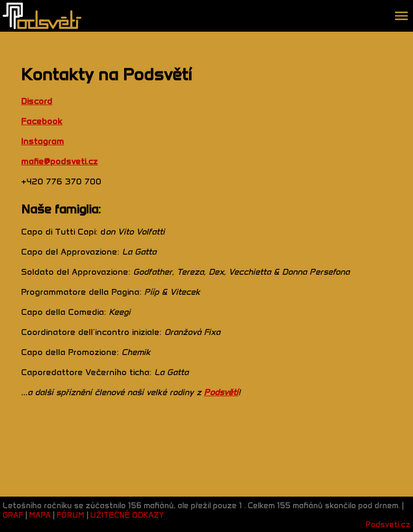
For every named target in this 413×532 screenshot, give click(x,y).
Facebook (42, 121)
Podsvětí (221, 392)
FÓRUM (71, 515)
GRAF (14, 515)
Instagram (43, 141)
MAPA (40, 515)
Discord (37, 101)
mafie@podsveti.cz (59, 161)
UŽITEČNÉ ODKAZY (127, 515)
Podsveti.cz (388, 525)
